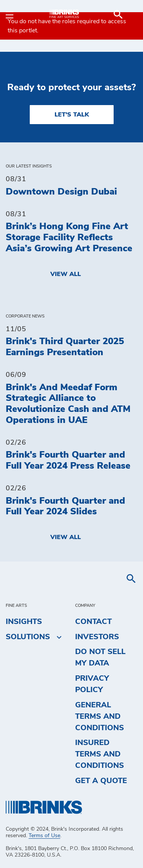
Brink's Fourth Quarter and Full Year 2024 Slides (65, 507)
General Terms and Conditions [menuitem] (100, 716)
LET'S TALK (72, 115)
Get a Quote (101, 781)
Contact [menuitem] (93, 622)
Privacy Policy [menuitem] (92, 684)
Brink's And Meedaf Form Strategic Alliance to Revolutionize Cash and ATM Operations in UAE (68, 404)
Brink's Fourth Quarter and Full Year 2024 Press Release (68, 460)
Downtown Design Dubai (61, 192)
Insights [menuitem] (24, 622)
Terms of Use (44, 836)
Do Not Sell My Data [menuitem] (100, 657)
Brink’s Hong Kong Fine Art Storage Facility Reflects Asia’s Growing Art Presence (69, 238)
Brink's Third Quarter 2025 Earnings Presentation (65, 347)
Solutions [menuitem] (28, 637)
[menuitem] (128, 14)
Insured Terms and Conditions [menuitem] (100, 754)
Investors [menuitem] (97, 637)
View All (66, 274)
